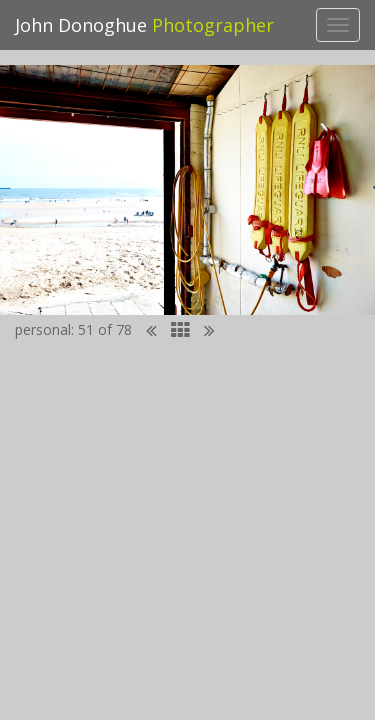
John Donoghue (144, 25)
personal (43, 329)
